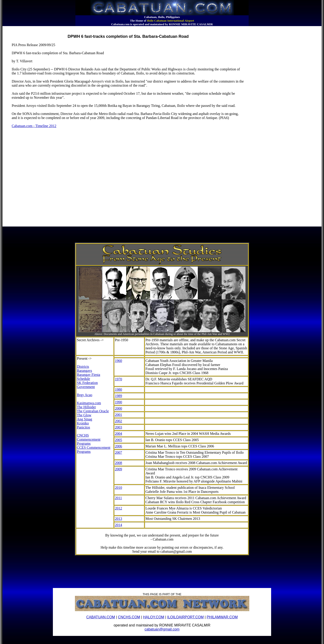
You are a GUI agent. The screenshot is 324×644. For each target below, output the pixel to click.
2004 (119, 434)
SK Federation (87, 383)
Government (86, 387)
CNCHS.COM (129, 617)
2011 (118, 498)
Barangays (85, 371)
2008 (119, 463)
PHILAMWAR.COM (222, 617)
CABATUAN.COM (101, 617)
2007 (119, 452)
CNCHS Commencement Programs (89, 439)
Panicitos (84, 427)
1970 (119, 379)
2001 (119, 415)
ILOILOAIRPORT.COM (185, 617)
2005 (119, 440)
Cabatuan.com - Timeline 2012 (34, 126)
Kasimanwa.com (89, 403)
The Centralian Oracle (93, 411)
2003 (119, 427)
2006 (119, 446)
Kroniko (83, 423)
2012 (119, 508)
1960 (119, 361)
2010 (119, 488)
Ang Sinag (85, 419)
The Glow (84, 415)
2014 (119, 525)
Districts (83, 367)
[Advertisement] (85, 28)
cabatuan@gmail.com (162, 629)
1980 (119, 389)
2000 (119, 408)
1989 (119, 396)
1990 (119, 402)
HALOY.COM (154, 617)
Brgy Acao (85, 395)
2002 (119, 421)
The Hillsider (87, 407)
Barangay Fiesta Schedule (89, 377)
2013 (119, 519)
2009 (119, 469)
